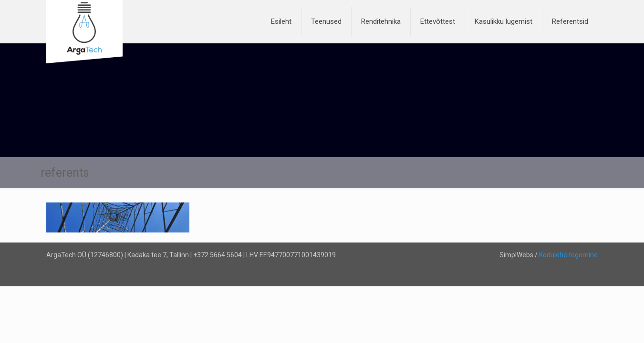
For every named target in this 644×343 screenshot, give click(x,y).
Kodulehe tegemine (568, 255)
